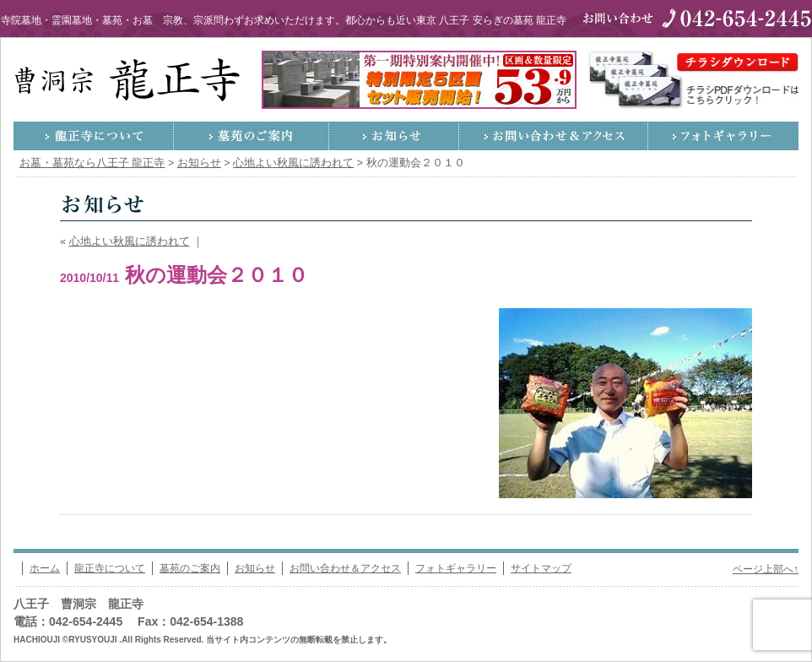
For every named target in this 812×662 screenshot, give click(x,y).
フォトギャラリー (723, 136)
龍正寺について (94, 136)
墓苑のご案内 (252, 136)
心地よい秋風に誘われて (130, 241)
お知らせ (394, 136)
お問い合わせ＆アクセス (554, 136)
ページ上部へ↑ (766, 569)
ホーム (45, 568)
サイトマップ (541, 568)
